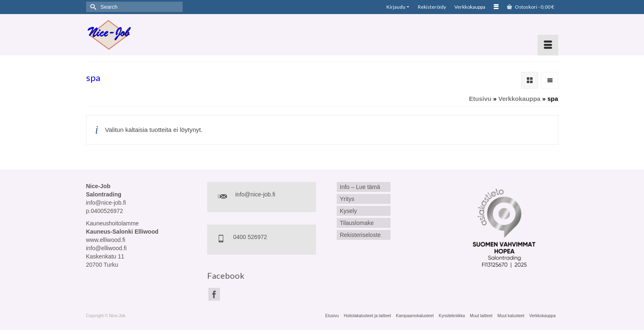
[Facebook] (214, 294)
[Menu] (548, 45)
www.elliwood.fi (106, 240)
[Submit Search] (92, 7)
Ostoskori (531, 7)
